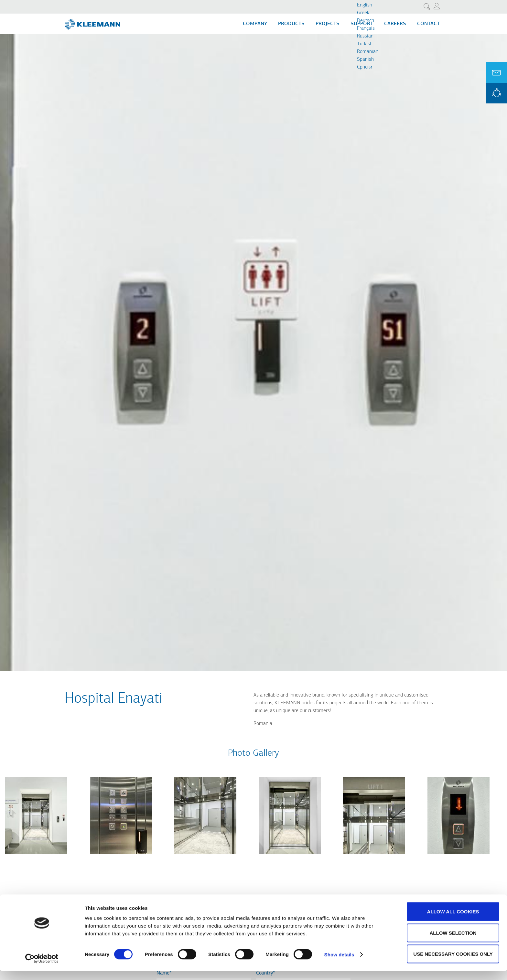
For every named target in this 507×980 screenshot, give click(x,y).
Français (366, 28)
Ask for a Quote (497, 72)
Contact (428, 24)
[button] (36, 858)
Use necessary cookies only (453, 963)
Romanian (368, 52)
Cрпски (365, 67)
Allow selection (453, 942)
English (365, 5)
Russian (365, 36)
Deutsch (366, 21)
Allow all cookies (453, 920)
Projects (328, 24)
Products (291, 24)
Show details (339, 963)
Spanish (365, 59)
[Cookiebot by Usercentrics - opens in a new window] (42, 967)
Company (255, 24)
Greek (363, 13)
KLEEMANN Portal (497, 93)
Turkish (365, 44)
